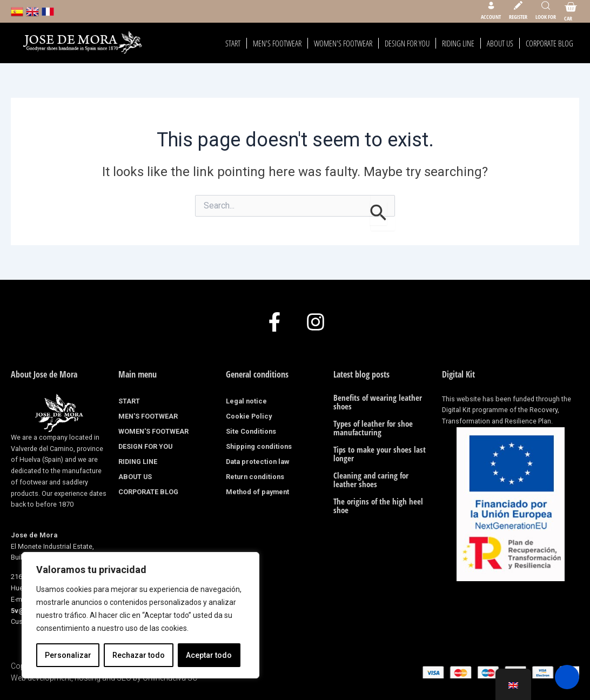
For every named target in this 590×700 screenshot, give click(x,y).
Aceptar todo (209, 655)
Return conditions (255, 477)
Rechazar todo (139, 655)
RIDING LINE (458, 43)
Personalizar (68, 655)
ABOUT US (500, 43)
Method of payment (257, 492)
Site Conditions (251, 431)
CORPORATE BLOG (549, 43)
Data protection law (257, 462)
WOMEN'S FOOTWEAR (343, 43)
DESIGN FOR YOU (407, 43)
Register (518, 17)
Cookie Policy (249, 416)
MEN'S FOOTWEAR (277, 43)
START (233, 43)
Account (491, 17)
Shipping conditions (259, 446)
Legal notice (246, 401)
